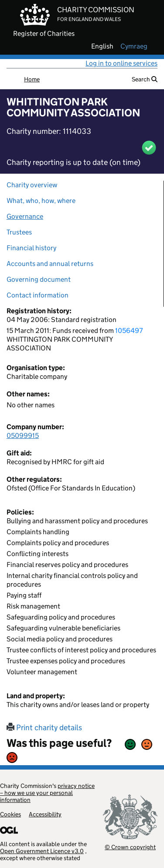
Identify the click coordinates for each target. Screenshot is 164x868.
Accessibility (45, 814)
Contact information (38, 295)
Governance (25, 216)
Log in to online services (121, 63)
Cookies (10, 814)
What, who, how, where (41, 201)
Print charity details (44, 728)
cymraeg (134, 46)
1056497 (129, 331)
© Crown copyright (130, 847)
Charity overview (32, 185)
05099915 (23, 436)
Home (32, 79)
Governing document (39, 279)
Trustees (19, 232)
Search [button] (145, 79)
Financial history (31, 248)
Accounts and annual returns (50, 264)
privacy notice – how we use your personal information (47, 793)
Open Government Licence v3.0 (42, 851)
